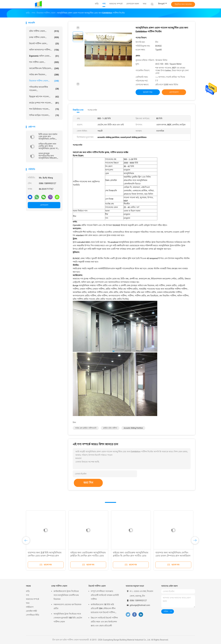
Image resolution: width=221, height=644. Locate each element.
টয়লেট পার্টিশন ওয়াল (97, 586)
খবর (28, 603)
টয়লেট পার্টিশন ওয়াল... (44, 44)
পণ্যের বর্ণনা (92, 110)
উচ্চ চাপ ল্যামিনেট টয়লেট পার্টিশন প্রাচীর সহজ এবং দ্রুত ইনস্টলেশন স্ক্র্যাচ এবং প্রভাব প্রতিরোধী (104, 622)
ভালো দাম (148, 92)
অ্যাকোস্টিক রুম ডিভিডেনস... (44, 68)
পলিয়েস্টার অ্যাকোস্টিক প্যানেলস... (44, 89)
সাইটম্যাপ (30, 607)
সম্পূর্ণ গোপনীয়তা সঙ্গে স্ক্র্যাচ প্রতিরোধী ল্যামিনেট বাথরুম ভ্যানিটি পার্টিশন (105, 595)
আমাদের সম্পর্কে (32, 599)
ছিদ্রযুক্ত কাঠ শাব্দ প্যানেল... (44, 97)
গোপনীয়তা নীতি (33, 615)
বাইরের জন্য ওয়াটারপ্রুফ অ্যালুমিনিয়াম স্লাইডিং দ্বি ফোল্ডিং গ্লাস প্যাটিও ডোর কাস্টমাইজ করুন (88, 556)
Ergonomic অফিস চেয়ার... (44, 56)
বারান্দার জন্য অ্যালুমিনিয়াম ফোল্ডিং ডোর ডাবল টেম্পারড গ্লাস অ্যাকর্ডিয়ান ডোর (173, 556)
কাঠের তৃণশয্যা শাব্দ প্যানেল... (44, 103)
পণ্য (27, 595)
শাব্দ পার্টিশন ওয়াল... (44, 62)
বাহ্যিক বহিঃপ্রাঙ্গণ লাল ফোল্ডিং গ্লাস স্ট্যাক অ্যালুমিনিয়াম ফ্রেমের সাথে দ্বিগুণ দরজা (49, 146)
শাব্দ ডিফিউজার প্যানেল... (44, 109)
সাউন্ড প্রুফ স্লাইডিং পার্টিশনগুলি (86, 428)
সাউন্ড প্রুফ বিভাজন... (44, 75)
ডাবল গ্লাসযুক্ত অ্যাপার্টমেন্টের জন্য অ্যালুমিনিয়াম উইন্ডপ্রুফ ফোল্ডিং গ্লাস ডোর (48, 156)
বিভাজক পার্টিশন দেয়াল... (44, 81)
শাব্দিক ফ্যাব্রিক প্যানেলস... (44, 115)
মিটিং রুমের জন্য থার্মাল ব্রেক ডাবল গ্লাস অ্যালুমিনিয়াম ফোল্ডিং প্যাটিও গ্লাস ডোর (48, 137)
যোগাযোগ (44, 205)
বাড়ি (28, 591)
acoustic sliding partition (133, 428)
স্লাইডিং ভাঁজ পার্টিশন (110, 428)
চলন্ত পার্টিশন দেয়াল (59, 586)
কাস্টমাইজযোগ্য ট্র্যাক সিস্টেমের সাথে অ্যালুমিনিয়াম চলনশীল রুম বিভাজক (66, 595)
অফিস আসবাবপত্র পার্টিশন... (44, 50)
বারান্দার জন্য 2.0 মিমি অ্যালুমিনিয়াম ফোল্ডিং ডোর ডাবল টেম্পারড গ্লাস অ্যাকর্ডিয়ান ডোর (45, 556)
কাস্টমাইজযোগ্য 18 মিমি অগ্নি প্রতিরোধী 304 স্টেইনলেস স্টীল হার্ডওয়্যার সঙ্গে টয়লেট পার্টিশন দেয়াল (103, 609)
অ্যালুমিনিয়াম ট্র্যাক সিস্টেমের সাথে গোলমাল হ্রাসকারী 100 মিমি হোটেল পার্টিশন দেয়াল (68, 618)
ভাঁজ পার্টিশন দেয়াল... (44, 31)
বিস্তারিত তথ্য (78, 110)
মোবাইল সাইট (31, 611)
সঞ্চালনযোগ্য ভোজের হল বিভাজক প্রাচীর (67, 606)
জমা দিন (88, 483)
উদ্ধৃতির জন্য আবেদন (183, 4)
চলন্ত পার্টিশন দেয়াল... (44, 37)
